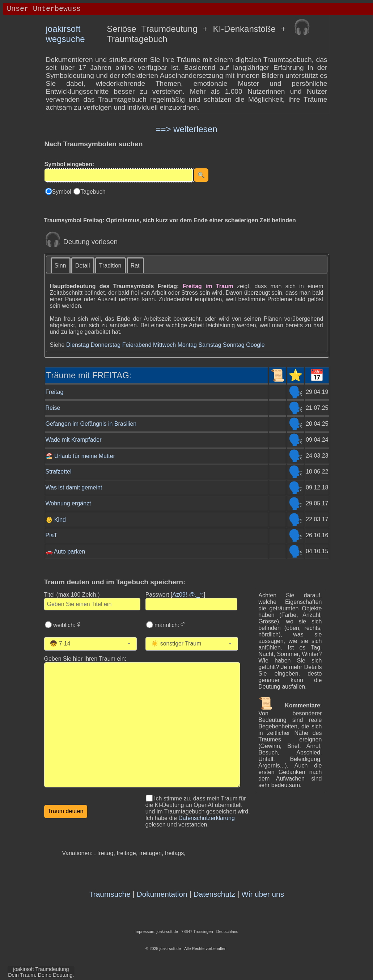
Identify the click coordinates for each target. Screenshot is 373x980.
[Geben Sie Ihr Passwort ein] (191, 604)
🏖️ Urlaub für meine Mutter (80, 456)
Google (255, 345)
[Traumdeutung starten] (66, 811)
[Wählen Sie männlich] (149, 624)
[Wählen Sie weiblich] (48, 624)
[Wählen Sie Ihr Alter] (93, 644)
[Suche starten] (201, 175)
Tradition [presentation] (110, 266)
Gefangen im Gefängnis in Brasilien (91, 424)
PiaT (52, 535)
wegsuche (65, 39)
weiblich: (67, 625)
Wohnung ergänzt (68, 503)
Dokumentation (162, 894)
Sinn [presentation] (60, 266)
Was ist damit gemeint (74, 487)
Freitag (55, 392)
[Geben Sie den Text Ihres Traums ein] (142, 725)
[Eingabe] (119, 175)
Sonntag (234, 345)
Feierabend (137, 345)
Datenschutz (215, 894)
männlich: (169, 625)
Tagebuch (93, 192)
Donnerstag (105, 345)
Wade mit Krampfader (74, 440)
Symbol (63, 192)
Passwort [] (175, 595)
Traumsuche (110, 894)
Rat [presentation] (135, 266)
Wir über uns (263, 894)
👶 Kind (56, 520)
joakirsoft (63, 29)
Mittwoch (164, 345)
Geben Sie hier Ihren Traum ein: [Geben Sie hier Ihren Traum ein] (85, 659)
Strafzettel (59, 472)
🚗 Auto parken (65, 552)
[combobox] (90, 644)
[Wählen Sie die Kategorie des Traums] (199, 644)
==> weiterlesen (186, 129)
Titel (72, 595)
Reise (53, 408)
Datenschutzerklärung (207, 818)
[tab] (61, 265)
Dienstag (78, 345)
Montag (187, 345)
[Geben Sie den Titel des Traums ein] (92, 604)
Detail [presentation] (83, 266)
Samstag (210, 345)
